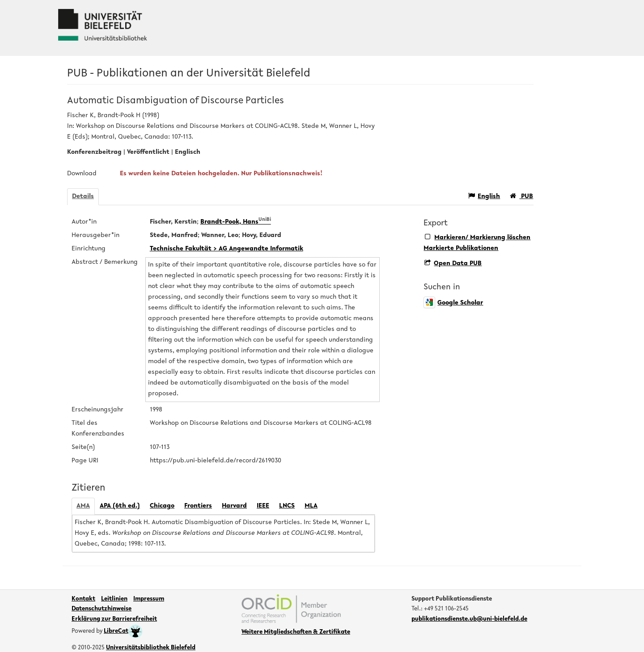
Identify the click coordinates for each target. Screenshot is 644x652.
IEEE (263, 506)
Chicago (162, 506)
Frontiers (198, 506)
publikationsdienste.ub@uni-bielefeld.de (469, 619)
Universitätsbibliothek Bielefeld (151, 648)
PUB (521, 196)
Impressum (149, 599)
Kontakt (83, 599)
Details (83, 197)
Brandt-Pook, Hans (236, 222)
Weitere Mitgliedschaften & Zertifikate (296, 632)
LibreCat (123, 631)
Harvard (234, 506)
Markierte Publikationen (461, 248)
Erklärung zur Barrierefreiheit (114, 619)
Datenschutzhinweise (102, 609)
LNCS (287, 506)
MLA (311, 506)
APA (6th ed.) (120, 506)
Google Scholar (453, 303)
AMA (83, 506)
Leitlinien (114, 599)
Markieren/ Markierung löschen (478, 237)
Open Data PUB (453, 264)
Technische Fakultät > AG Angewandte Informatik (227, 249)
